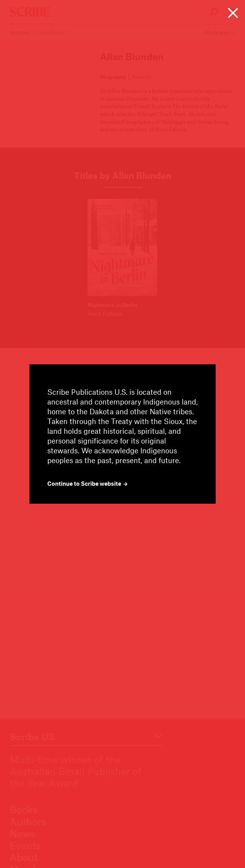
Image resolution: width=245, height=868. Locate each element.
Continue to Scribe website (87, 484)
